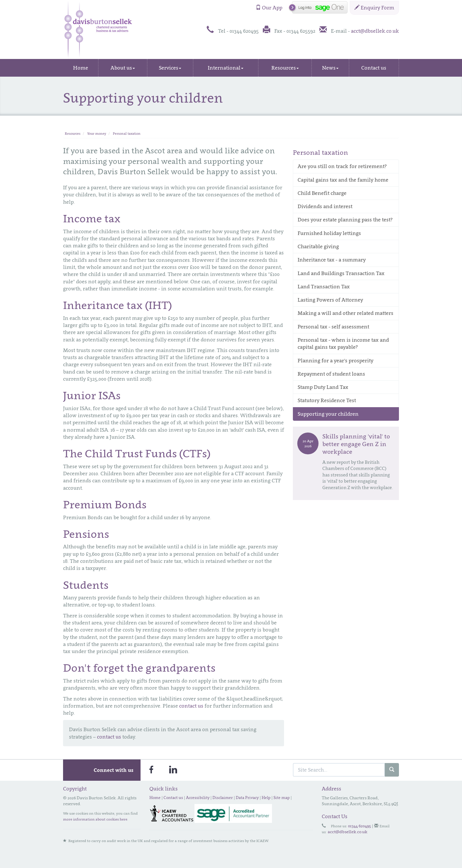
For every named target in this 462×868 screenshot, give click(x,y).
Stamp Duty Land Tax (323, 387)
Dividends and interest (325, 206)
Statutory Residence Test (327, 400)
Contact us (374, 68)
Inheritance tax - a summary (332, 260)
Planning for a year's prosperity (335, 361)
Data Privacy (247, 798)
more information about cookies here (95, 819)
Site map (282, 798)
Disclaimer (223, 798)
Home (81, 68)
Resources (285, 68)
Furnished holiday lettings (329, 233)
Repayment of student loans (331, 374)
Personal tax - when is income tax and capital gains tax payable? (343, 343)
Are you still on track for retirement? (342, 166)
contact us (191, 706)
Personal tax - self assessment (333, 327)
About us (123, 68)
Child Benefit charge (322, 193)
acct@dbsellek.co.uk (375, 31)
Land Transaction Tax (324, 287)
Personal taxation (127, 134)
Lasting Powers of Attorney (330, 300)
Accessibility (198, 798)
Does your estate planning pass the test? (345, 220)
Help (266, 798)
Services (170, 68)
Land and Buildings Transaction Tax (341, 273)
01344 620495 (359, 826)
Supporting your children (328, 414)
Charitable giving (318, 246)
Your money (97, 134)
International (226, 68)
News (330, 68)
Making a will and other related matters (345, 313)
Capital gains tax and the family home (343, 180)
